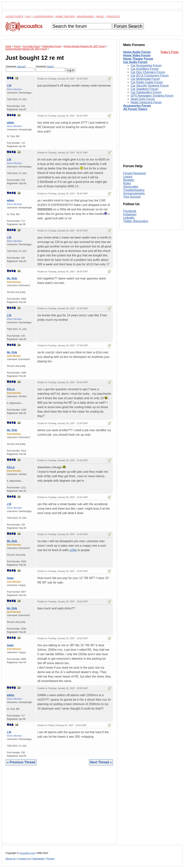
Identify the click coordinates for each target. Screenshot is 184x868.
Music (100, 16)
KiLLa (11, 389)
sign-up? (22, 66)
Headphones (85, 16)
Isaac (10, 578)
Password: (50, 68)
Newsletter (38, 859)
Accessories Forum (137, 106)
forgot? (50, 66)
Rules (127, 183)
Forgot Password (134, 173)
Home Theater (65, 16)
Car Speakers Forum (145, 89)
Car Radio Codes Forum (147, 82)
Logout (128, 177)
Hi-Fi (28, 16)
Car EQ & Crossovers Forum (150, 75)
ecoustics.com (28, 853)
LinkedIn (129, 218)
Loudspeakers (43, 16)
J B (9, 85)
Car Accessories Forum (146, 65)
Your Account (132, 197)
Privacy (51, 859)
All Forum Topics (135, 109)
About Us (11, 859)
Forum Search (128, 26)
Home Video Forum (137, 55)
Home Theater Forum (138, 59)
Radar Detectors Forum (146, 102)
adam (11, 122)
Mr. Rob (12, 278)
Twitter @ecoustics (136, 221)
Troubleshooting (134, 190)
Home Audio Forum (137, 52)
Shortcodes (131, 187)
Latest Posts (14, 16)
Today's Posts (170, 52)
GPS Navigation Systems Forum (152, 96)
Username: (20, 68)
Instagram (130, 214)
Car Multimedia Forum (145, 79)
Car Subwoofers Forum (146, 92)
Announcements (134, 193)
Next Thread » (101, 762)
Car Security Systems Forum (150, 86)
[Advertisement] (59, 807)
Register (129, 180)
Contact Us (24, 859)
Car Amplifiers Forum (145, 69)
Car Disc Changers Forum (148, 72)
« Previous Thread (21, 762)
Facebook (130, 211)
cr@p (73, 550)
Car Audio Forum (135, 62)
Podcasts (113, 16)
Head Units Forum (143, 99)
